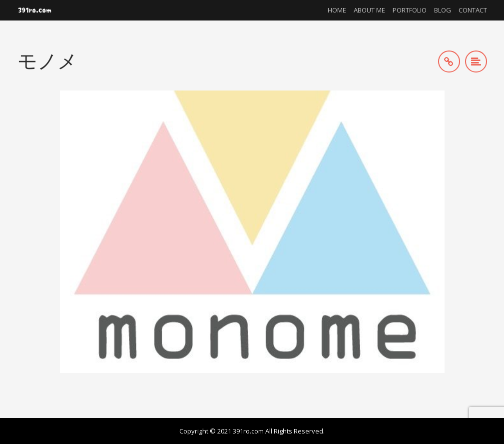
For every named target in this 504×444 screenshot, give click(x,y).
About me (369, 10)
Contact (473, 10)
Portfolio (410, 10)
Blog (443, 10)
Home (337, 10)
